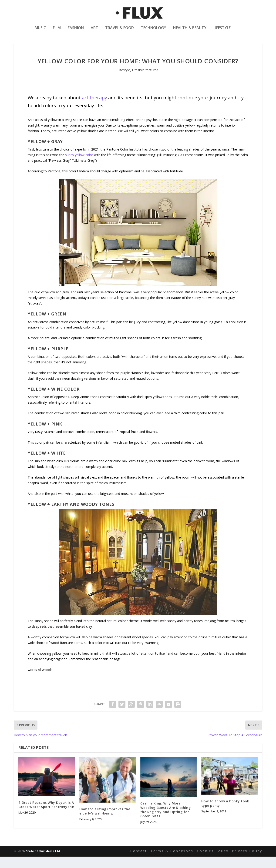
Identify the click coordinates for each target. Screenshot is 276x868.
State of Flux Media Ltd (43, 862)
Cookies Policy (213, 862)
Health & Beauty (190, 31)
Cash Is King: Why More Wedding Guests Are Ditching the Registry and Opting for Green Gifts (166, 821)
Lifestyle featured (145, 81)
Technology (153, 31)
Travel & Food (119, 31)
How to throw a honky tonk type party (225, 815)
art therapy (94, 109)
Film (57, 31)
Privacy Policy (247, 862)
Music (40, 31)
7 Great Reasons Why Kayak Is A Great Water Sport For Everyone (46, 816)
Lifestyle (222, 31)
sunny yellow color (79, 166)
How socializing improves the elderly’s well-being (105, 823)
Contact (139, 862)
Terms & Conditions (172, 862)
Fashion (76, 31)
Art (94, 31)
